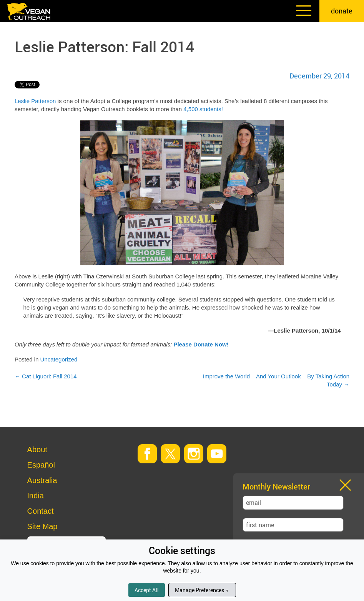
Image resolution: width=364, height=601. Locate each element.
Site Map (42, 526)
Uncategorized (59, 359)
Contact (41, 511)
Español (41, 465)
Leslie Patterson (35, 101)
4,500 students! (203, 109)
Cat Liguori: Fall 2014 (46, 376)
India (36, 496)
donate (342, 11)
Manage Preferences (202, 590)
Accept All (147, 590)
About (37, 450)
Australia (42, 480)
